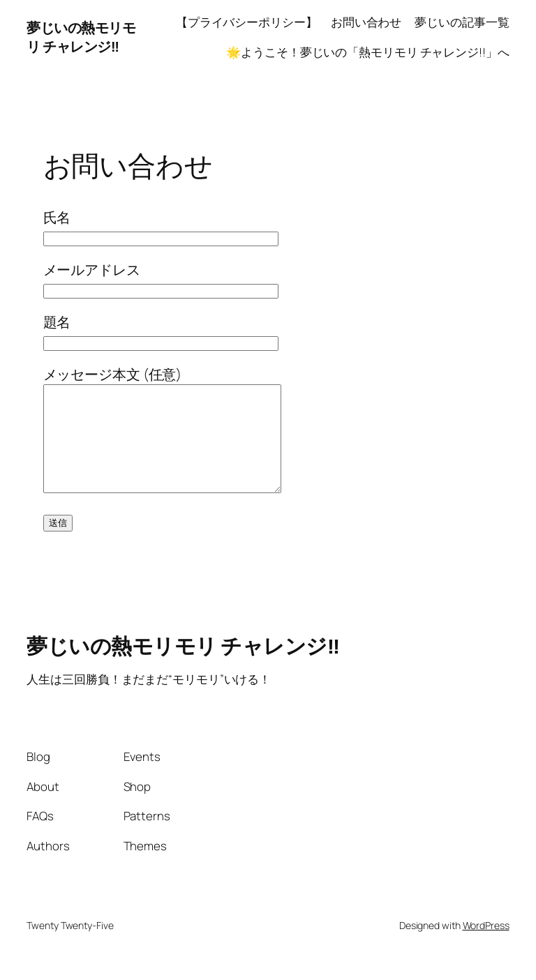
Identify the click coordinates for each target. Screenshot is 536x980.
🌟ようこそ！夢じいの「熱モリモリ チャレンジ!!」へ (367, 52)
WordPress (486, 946)
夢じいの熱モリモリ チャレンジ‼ (81, 37)
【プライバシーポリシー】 (247, 22)
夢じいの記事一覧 (462, 22)
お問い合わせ (366, 22)
